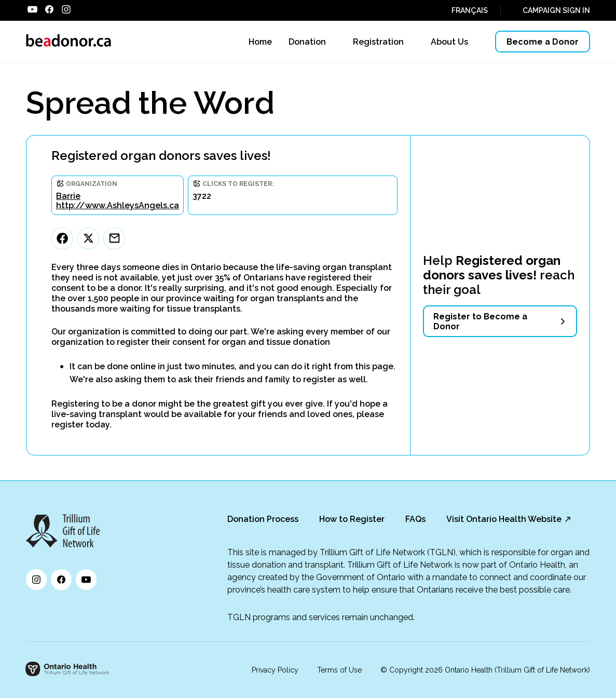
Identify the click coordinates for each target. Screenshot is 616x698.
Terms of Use (339, 670)
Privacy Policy (275, 670)
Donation (307, 42)
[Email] (114, 238)
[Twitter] (88, 238)
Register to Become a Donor (480, 321)
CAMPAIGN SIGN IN (556, 10)
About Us (449, 42)
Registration (378, 42)
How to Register (352, 519)
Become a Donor (543, 42)
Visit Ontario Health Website (504, 519)
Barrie (68, 196)
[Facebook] (62, 238)
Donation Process (263, 519)
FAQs (415, 519)
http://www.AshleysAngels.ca (118, 205)
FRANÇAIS (470, 10)
